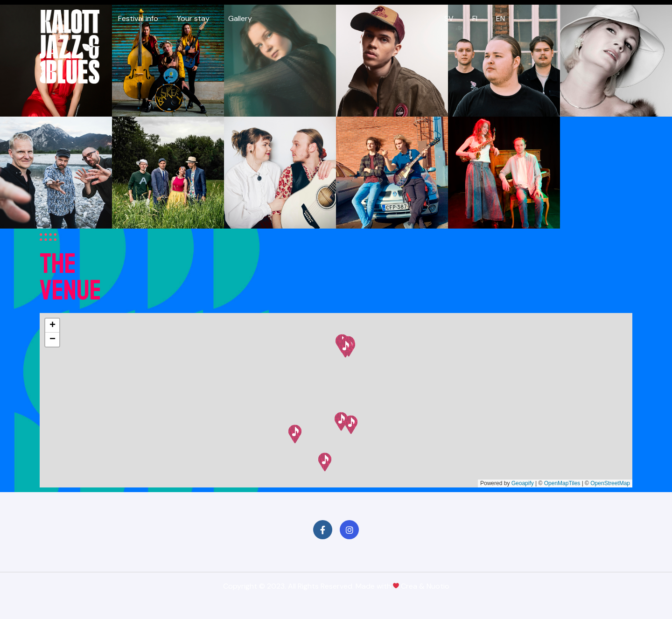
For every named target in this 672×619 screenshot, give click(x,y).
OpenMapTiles (562, 483)
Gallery (240, 18)
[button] (325, 462)
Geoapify (523, 483)
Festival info (138, 18)
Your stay (193, 18)
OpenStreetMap (610, 483)
